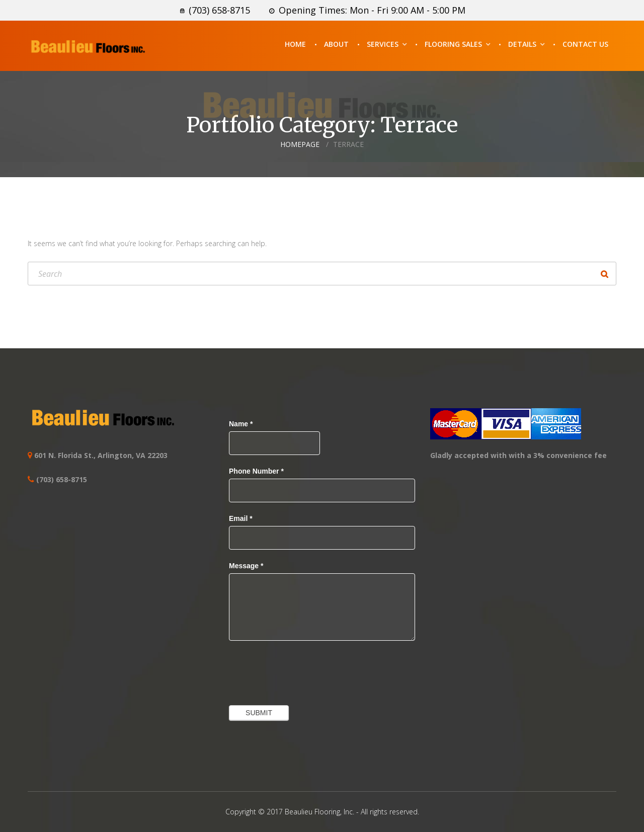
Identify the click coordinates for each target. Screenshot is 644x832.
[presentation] (305, 670)
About (336, 44)
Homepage (300, 144)
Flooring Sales (453, 44)
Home (295, 44)
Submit (259, 713)
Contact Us (585, 44)
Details (522, 44)
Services (383, 44)
